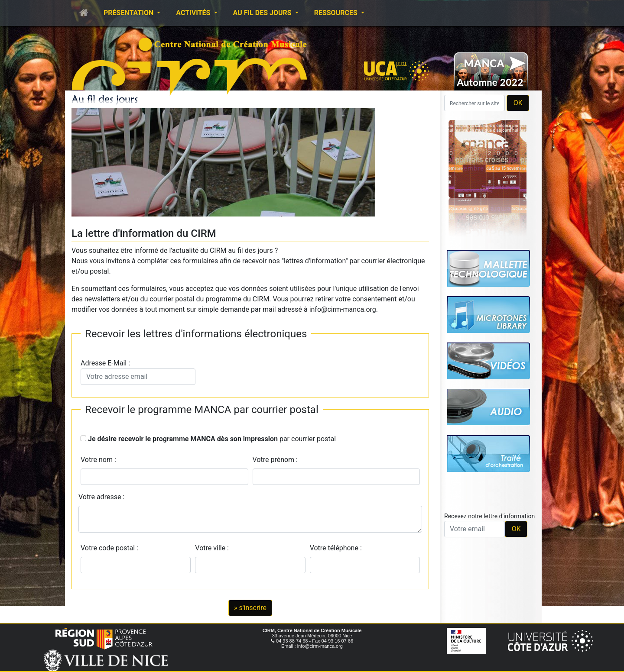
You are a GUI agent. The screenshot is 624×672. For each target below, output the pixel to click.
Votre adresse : (101, 497)
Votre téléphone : (338, 548)
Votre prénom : (275, 460)
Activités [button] (194, 13)
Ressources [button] (337, 13)
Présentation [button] (129, 13)
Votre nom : (98, 460)
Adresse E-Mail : (138, 372)
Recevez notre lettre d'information (489, 516)
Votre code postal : (111, 548)
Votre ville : (214, 548)
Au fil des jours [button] (263, 13)
